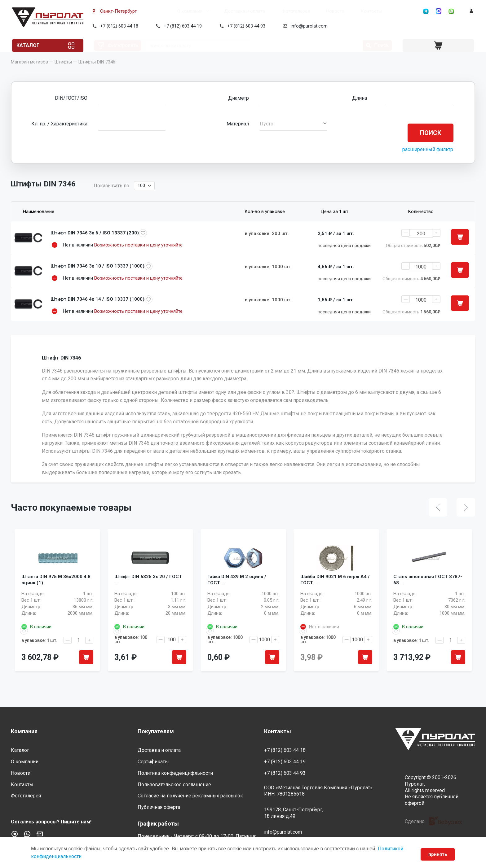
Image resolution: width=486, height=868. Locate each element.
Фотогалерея (272, 11)
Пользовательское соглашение (174, 785)
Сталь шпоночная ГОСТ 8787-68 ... (428, 599)
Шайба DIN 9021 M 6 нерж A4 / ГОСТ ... (335, 599)
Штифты (63, 71)
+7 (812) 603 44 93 (245, 26)
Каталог (35, 45)
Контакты (348, 11)
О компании (166, 11)
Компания (24, 731)
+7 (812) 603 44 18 (118, 26)
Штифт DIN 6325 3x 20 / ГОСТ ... (148, 599)
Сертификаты (153, 762)
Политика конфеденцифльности (175, 773)
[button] (293, 133)
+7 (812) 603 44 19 (181, 26)
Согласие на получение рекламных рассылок (190, 796)
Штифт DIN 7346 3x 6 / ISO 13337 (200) (95, 242)
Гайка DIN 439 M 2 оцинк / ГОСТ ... (237, 599)
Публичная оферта (159, 807)
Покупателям (156, 731)
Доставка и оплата (221, 11)
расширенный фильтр (428, 159)
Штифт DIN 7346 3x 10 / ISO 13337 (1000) (97, 277)
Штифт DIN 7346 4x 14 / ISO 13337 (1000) (97, 311)
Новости (312, 11)
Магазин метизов (29, 71)
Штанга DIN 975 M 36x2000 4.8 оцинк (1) (56, 599)
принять (436, 854)
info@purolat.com (308, 26)
